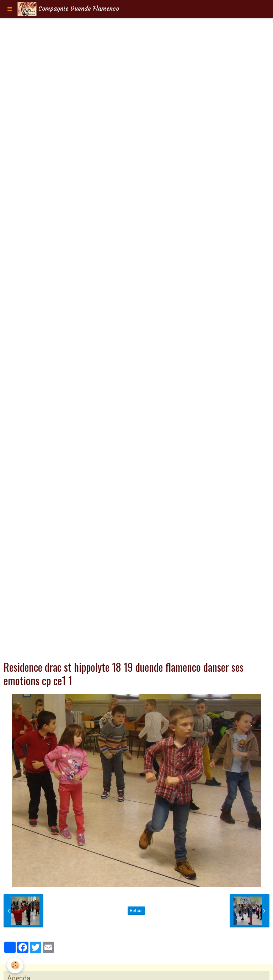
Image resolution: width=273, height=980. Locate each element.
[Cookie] (15, 965)
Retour (136, 911)
